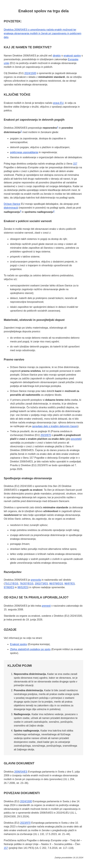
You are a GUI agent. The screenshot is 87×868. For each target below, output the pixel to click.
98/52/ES (23, 587)
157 (75, 164)
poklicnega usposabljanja (24, 152)
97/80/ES (9, 587)
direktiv (57, 56)
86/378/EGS (56, 584)
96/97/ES (70, 584)
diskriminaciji (11, 208)
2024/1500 (30, 73)
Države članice (12, 204)
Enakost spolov (19, 644)
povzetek (76, 439)
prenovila (36, 580)
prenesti (46, 606)
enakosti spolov (72, 56)
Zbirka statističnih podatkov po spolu (30, 649)
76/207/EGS (26, 584)
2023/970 (46, 435)
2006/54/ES (21, 772)
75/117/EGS (11, 584)
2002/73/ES (41, 584)
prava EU (58, 103)
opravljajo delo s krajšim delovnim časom (55, 426)
